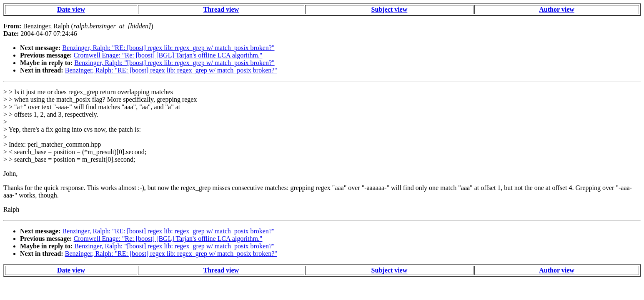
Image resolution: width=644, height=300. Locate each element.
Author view (557, 9)
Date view (71, 9)
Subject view (390, 9)
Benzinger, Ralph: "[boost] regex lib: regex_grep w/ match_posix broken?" (174, 63)
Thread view (221, 9)
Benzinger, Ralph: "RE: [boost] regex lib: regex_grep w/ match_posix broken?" (168, 48)
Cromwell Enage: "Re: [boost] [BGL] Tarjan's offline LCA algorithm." (168, 55)
